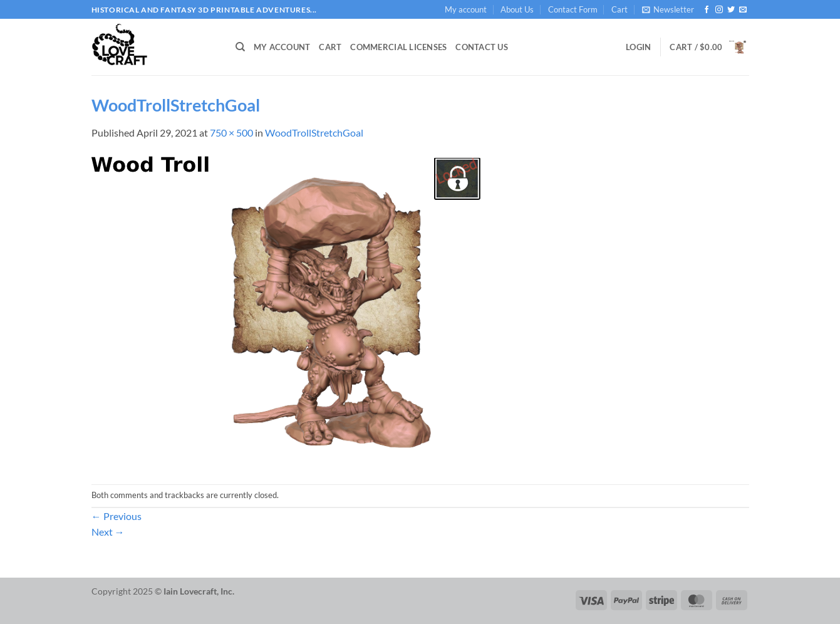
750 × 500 (231, 133)
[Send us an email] (743, 10)
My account (466, 9)
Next (108, 532)
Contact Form (573, 9)
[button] (668, 9)
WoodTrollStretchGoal (314, 133)
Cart (620, 9)
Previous (117, 516)
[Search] (240, 47)
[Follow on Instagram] (719, 10)
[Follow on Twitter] (731, 10)
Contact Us (482, 47)
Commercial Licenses (398, 47)
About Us (517, 9)
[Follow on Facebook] (707, 10)
